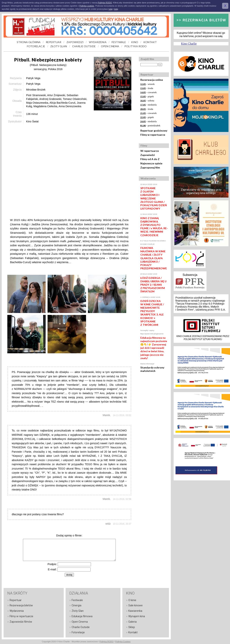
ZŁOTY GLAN (59, 46)
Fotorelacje (78, 632)
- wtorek (148, 84)
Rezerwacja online (152, 80)
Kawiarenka (135, 611)
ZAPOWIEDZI (75, 42)
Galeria (132, 622)
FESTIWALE (119, 42)
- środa (147, 88)
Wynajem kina (137, 616)
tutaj (110, 9)
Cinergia (76, 605)
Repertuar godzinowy (154, 131)
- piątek (147, 96)
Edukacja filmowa (82, 616)
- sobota (147, 101)
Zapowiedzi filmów (21, 622)
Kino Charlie (189, 44)
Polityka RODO (107, 642)
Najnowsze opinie (151, 163)
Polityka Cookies (123, 642)
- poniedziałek (150, 125)
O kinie (132, 600)
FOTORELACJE (36, 46)
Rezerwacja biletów (21, 605)
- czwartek (149, 92)
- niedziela (149, 105)
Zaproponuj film (150, 167)
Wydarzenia (17, 611)
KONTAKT (150, 42)
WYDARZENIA (98, 42)
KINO (135, 42)
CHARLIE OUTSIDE (84, 46)
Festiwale (77, 600)
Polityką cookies (87, 6)
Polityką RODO (105, 3)
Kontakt (133, 632)
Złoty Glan (78, 611)
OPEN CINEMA (110, 46)
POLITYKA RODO (135, 46)
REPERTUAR (54, 42)
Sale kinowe (135, 605)
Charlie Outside (81, 627)
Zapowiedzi (148, 155)
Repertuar (16, 600)
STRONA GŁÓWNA (29, 42)
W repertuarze (150, 151)
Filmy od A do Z (150, 159)
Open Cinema (80, 622)
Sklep (132, 627)
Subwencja (190, 275)
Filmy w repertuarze (153, 135)
